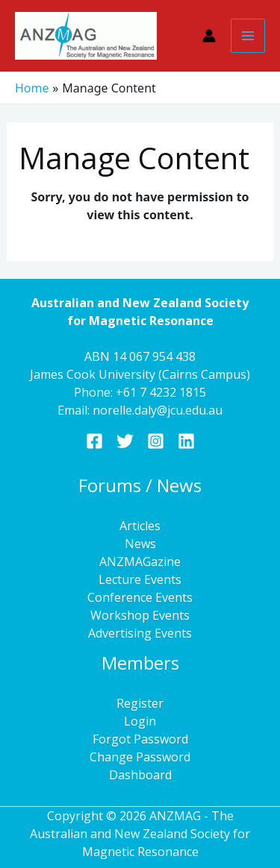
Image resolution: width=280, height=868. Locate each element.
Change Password (140, 757)
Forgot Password (140, 739)
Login (140, 721)
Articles (140, 526)
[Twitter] (125, 441)
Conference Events (140, 597)
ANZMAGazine (140, 562)
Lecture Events (140, 579)
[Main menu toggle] (248, 36)
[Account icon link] (209, 36)
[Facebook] (94, 441)
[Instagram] (156, 441)
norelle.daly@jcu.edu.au (158, 410)
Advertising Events (140, 633)
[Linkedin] (186, 441)
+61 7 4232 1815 (161, 392)
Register (140, 703)
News (140, 544)
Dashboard (140, 775)
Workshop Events (140, 615)
